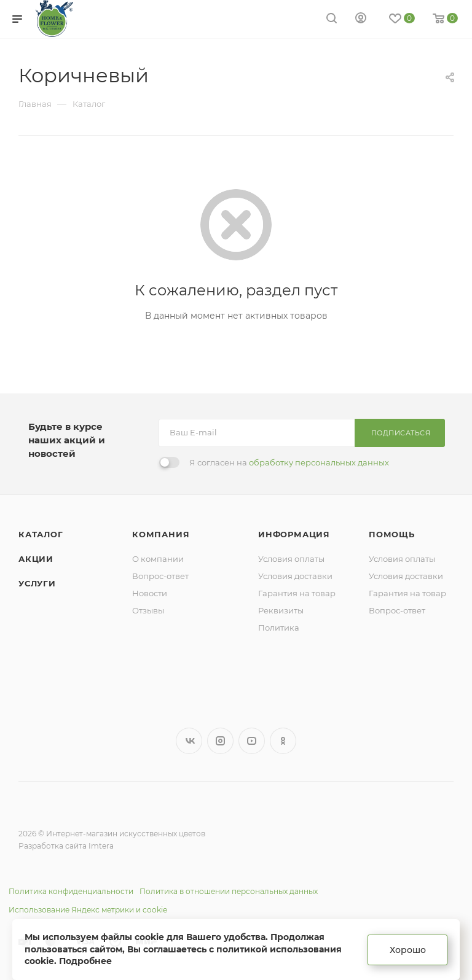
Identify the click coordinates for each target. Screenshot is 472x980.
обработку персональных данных (319, 462)
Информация (294, 534)
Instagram (220, 741)
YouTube (252, 741)
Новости (150, 593)
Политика (279, 628)
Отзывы (148, 610)
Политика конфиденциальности (71, 891)
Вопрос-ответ (160, 576)
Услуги (37, 583)
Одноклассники (283, 741)
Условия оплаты (291, 559)
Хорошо (408, 950)
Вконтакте (189, 741)
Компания (161, 534)
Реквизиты (281, 610)
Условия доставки (295, 576)
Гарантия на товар (297, 593)
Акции (36, 559)
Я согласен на (289, 462)
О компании (158, 559)
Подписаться (401, 433)
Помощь (392, 534)
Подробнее (85, 961)
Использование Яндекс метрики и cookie (88, 910)
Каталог (41, 534)
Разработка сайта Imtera (66, 846)
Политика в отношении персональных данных (229, 891)
